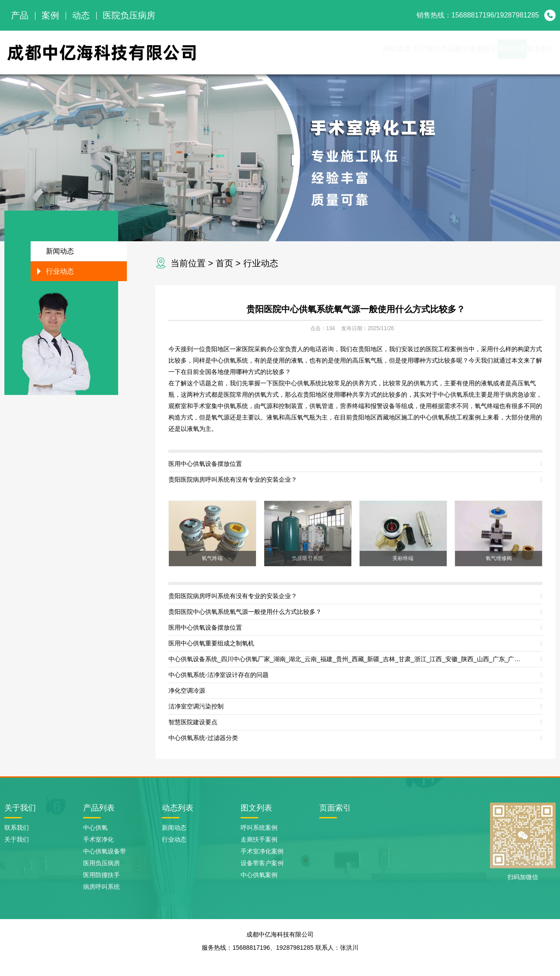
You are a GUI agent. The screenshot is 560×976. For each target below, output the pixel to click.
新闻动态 (485, 52)
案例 (50, 15)
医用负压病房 (101, 863)
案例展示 (437, 52)
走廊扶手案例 (259, 839)
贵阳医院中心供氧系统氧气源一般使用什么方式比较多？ (356, 309)
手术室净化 (98, 839)
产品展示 (390, 52)
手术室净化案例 (262, 851)
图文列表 (256, 808)
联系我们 (532, 52)
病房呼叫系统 (101, 887)
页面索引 (335, 808)
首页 (224, 263)
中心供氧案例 (259, 875)
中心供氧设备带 (105, 851)
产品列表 (99, 808)
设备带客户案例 (262, 863)
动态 (81, 15)
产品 (20, 15)
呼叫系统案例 (259, 828)
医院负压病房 (129, 15)
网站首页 (296, 52)
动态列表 (178, 808)
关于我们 (343, 52)
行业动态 (261, 263)
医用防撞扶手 (101, 875)
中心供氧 (95, 828)
